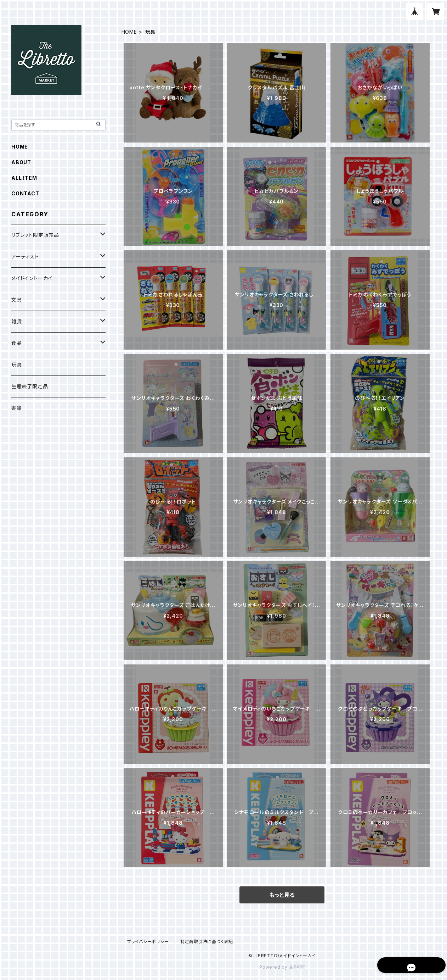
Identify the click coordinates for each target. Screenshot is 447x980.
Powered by (282, 967)
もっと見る (282, 895)
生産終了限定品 (30, 386)
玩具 (17, 365)
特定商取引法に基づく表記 (207, 942)
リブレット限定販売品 (35, 235)
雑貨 (17, 321)
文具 (17, 300)
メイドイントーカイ (32, 278)
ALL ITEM (24, 178)
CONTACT (25, 193)
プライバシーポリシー (148, 942)
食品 (17, 343)
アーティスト (25, 257)
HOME (129, 32)
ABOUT (21, 162)
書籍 (17, 408)
